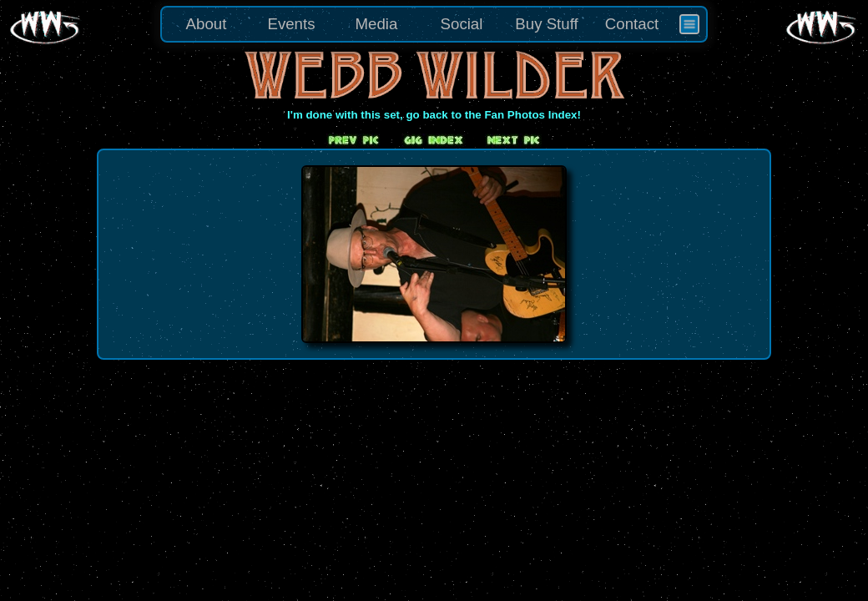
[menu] (434, 24)
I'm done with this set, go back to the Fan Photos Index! (434, 115)
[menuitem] (689, 24)
